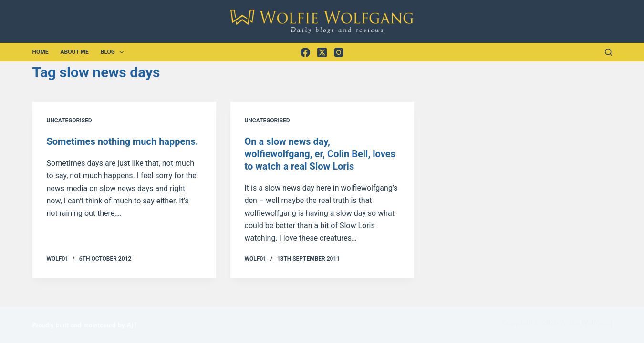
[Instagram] (339, 52)
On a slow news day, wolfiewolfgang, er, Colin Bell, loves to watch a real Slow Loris (320, 154)
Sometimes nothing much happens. (123, 141)
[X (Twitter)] (322, 52)
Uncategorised (69, 121)
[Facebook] (305, 52)
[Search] (608, 52)
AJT (132, 326)
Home (41, 52)
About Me (75, 52)
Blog (114, 52)
